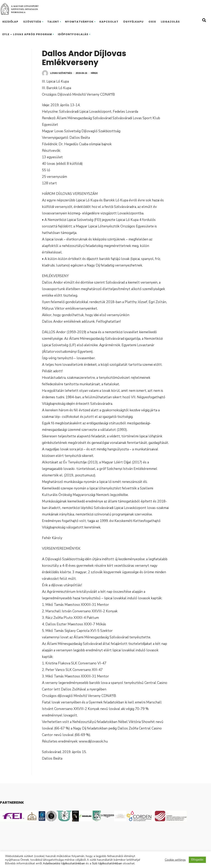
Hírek (94, 73)
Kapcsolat (109, 22)
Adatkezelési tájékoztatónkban (64, 863)
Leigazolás (170, 22)
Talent (53, 22)
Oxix (152, 22)
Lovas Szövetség (61, 73)
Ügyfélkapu (133, 22)
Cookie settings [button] (175, 860)
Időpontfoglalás (73, 34)
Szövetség (32, 22)
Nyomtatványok (79, 22)
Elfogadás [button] (197, 860)
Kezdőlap (10, 22)
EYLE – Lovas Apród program (27, 34)
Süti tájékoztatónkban (107, 863)
